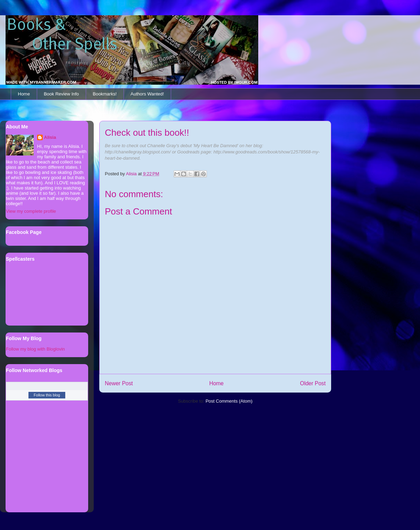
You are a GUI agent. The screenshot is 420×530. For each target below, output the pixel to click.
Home (24, 94)
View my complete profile (31, 211)
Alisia (50, 137)
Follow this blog (47, 395)
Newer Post (119, 383)
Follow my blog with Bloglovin (35, 349)
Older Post (313, 383)
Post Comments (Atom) (229, 401)
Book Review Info (61, 94)
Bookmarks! (105, 94)
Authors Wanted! (147, 94)
